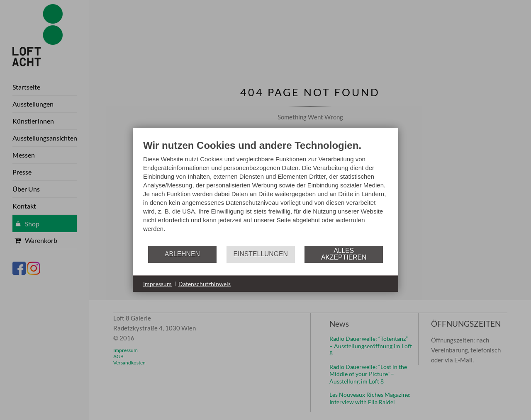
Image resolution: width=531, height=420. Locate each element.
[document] (265, 192)
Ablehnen (182, 254)
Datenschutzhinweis (205, 284)
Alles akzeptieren (344, 254)
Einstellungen (261, 254)
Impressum (157, 284)
